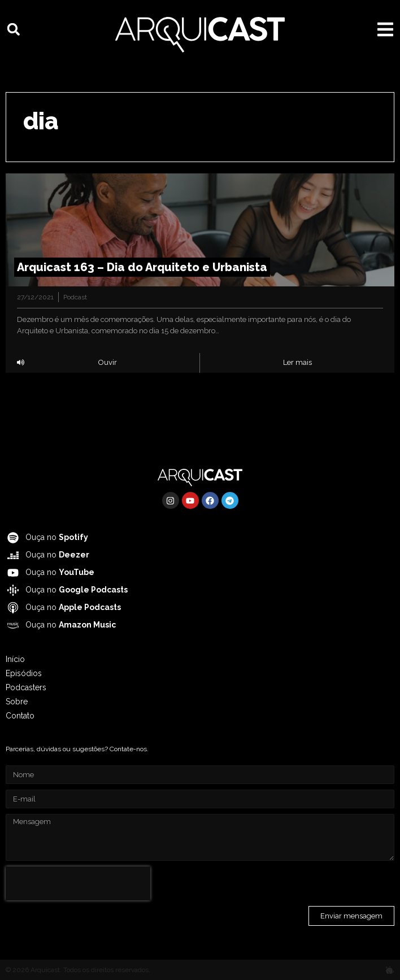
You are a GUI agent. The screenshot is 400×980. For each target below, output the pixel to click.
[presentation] (78, 883)
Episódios (24, 673)
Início (15, 659)
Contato (20, 716)
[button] (14, 29)
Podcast (75, 297)
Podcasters (26, 687)
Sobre (17, 702)
